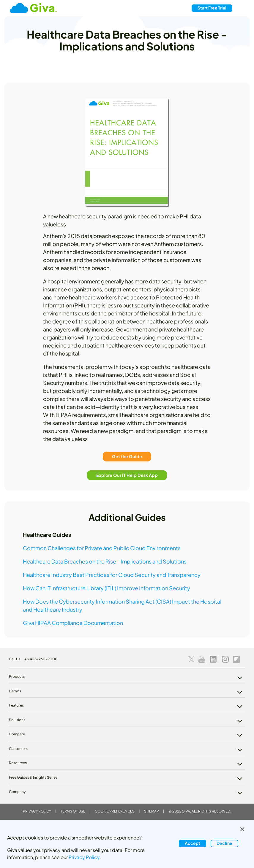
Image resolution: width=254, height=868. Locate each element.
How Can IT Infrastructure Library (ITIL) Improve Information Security (107, 588)
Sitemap (152, 811)
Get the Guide (127, 456)
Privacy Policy (37, 811)
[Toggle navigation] (242, 8)
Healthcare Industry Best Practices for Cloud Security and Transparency (112, 575)
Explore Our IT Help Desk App (127, 475)
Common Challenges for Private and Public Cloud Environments (102, 548)
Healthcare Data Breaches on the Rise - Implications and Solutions (105, 561)
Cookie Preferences (115, 811)
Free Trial (212, 8)
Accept (193, 843)
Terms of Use (73, 811)
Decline (224, 843)
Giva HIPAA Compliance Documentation (73, 623)
